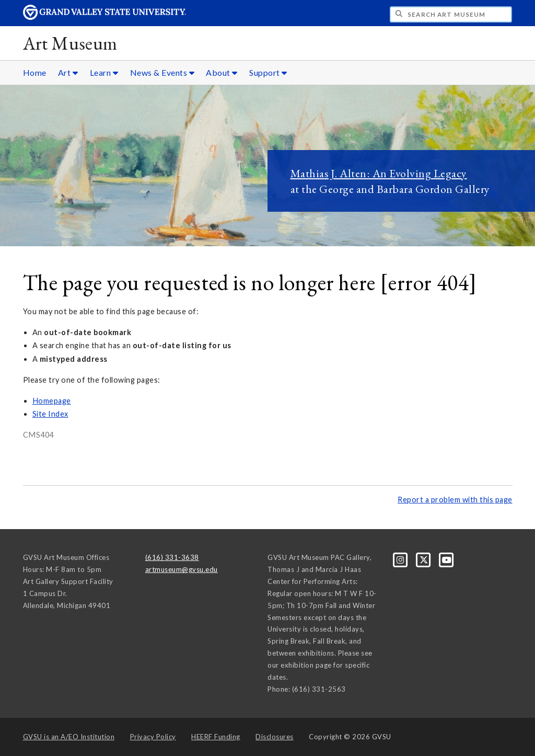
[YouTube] (447, 559)
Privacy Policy (153, 737)
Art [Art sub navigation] (68, 72)
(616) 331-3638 (172, 557)
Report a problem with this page (455, 500)
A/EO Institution (69, 737)
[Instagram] (401, 559)
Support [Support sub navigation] (268, 72)
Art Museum (70, 43)
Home (35, 72)
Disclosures (275, 737)
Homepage (52, 401)
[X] (425, 559)
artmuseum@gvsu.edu (182, 569)
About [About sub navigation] (222, 72)
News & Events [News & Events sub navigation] (162, 72)
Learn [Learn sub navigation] (104, 72)
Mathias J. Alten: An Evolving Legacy (379, 173)
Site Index (50, 414)
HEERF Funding (216, 737)
